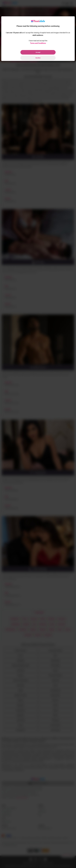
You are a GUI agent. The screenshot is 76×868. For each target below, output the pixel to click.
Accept (38, 52)
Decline (38, 58)
